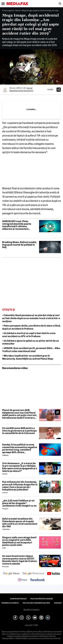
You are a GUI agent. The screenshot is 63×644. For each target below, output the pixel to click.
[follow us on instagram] (23, 580)
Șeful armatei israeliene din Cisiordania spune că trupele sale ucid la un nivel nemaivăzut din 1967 (20, 523)
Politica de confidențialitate (36, 603)
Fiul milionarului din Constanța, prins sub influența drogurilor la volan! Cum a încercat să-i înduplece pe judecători (20, 486)
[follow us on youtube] (54, 574)
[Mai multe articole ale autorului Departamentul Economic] (5, 90)
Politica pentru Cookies (42, 599)
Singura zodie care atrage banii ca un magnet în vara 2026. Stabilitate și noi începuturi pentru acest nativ (19, 541)
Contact (58, 603)
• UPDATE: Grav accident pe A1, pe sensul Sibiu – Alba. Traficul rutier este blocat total (31, 350)
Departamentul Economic (21, 91)
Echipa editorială (18, 599)
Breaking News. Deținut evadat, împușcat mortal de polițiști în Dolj (19, 245)
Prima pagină (8, 10)
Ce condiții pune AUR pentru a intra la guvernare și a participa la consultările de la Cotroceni (19, 431)
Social (18, 10)
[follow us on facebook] (38, 580)
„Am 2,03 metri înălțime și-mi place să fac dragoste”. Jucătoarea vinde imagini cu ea (19, 503)
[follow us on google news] (11, 574)
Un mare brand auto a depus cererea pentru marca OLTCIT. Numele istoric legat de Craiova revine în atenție (19, 560)
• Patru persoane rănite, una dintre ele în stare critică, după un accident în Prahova (31, 327)
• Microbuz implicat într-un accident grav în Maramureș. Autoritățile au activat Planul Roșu (28, 357)
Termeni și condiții (10, 603)
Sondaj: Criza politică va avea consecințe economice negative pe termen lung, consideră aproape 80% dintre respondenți (20, 448)
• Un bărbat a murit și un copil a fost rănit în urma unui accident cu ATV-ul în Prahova (29, 335)
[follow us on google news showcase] (33, 574)
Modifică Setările (32, 610)
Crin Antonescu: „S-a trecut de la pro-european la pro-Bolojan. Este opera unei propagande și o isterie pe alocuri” (20, 467)
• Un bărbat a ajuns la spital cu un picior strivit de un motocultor (31, 342)
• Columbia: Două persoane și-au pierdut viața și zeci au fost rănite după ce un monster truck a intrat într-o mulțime (31, 318)
